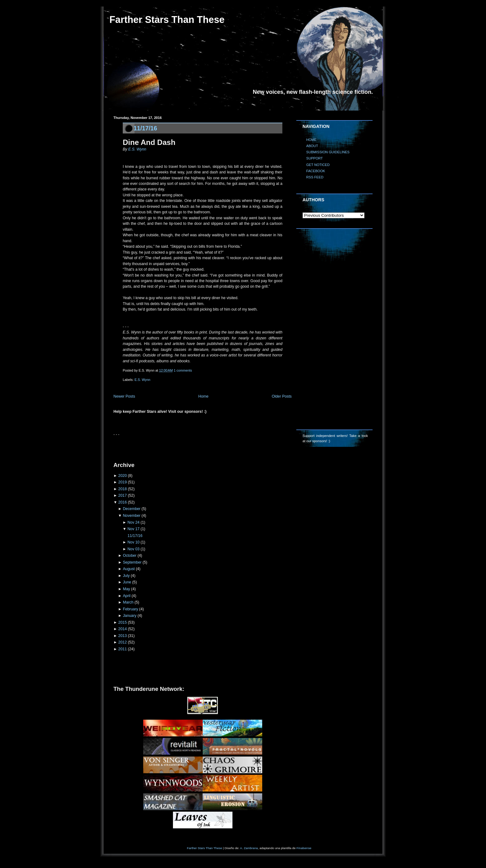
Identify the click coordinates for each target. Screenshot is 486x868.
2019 (123, 482)
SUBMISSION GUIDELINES (328, 152)
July (126, 576)
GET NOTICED (318, 165)
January (130, 616)
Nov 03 (133, 549)
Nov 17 (133, 529)
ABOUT (312, 146)
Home (203, 396)
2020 (123, 476)
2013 (123, 636)
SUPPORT (314, 158)
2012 (123, 642)
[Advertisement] (186, 447)
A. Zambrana (249, 848)
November (132, 516)
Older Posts (282, 396)
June (127, 582)
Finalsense (304, 848)
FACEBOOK (316, 171)
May (126, 589)
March (128, 602)
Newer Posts (124, 396)
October (130, 556)
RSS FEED (315, 177)
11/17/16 (145, 128)
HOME (311, 140)
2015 (123, 622)
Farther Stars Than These (167, 20)
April (127, 596)
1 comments (183, 370)
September (132, 562)
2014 (123, 629)
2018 (123, 489)
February (130, 609)
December (132, 509)
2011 (123, 649)
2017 (123, 495)
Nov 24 (133, 522)
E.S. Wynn (137, 149)
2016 (123, 502)
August (129, 569)
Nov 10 (133, 542)
